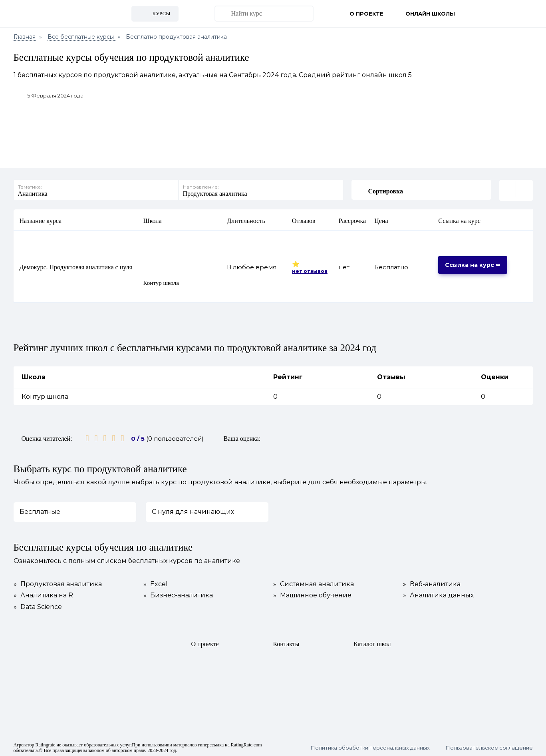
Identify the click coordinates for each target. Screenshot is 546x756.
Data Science (38, 605)
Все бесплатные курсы (81, 37)
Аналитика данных (438, 594)
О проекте (366, 14)
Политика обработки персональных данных (370, 747)
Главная (25, 37)
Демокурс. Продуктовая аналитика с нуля (76, 266)
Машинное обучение (312, 594)
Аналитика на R (43, 594)
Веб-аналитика (432, 583)
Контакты (286, 643)
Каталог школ (372, 643)
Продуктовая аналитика (58, 583)
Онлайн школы (430, 14)
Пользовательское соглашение (489, 747)
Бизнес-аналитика (178, 594)
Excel (156, 583)
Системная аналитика (314, 583)
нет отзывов (310, 270)
